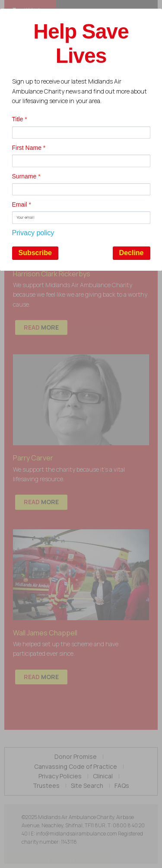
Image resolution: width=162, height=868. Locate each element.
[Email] (81, 217)
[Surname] (81, 189)
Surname (26, 176)
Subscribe (35, 253)
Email (22, 204)
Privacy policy (33, 233)
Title (20, 119)
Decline (132, 253)
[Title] (81, 133)
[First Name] (81, 161)
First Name (29, 148)
